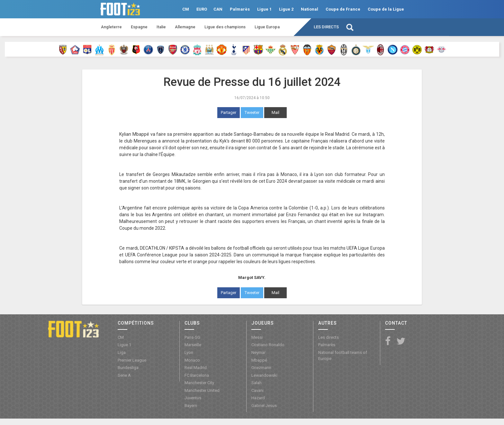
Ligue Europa (267, 27)
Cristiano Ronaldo (268, 345)
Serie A (124, 375)
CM (186, 9)
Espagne (139, 27)
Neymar (258, 352)
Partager (229, 112)
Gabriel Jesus (264, 406)
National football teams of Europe (343, 356)
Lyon (189, 352)
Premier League (132, 360)
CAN (218, 9)
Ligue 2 (286, 9)
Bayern (191, 406)
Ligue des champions (225, 27)
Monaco (192, 360)
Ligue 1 (264, 9)
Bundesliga (128, 368)
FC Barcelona (197, 375)
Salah (256, 383)
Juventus (193, 398)
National (310, 9)
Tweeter (252, 112)
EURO (202, 9)
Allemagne (185, 27)
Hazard (258, 398)
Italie (161, 27)
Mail (275, 112)
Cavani (257, 390)
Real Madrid (196, 368)
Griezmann (261, 368)
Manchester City (199, 383)
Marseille (193, 345)
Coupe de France (343, 9)
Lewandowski (264, 375)
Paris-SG (192, 337)
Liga (122, 352)
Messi (257, 337)
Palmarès (240, 9)
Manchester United (202, 390)
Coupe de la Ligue (386, 9)
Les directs (326, 27)
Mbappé (259, 360)
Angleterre (111, 27)
